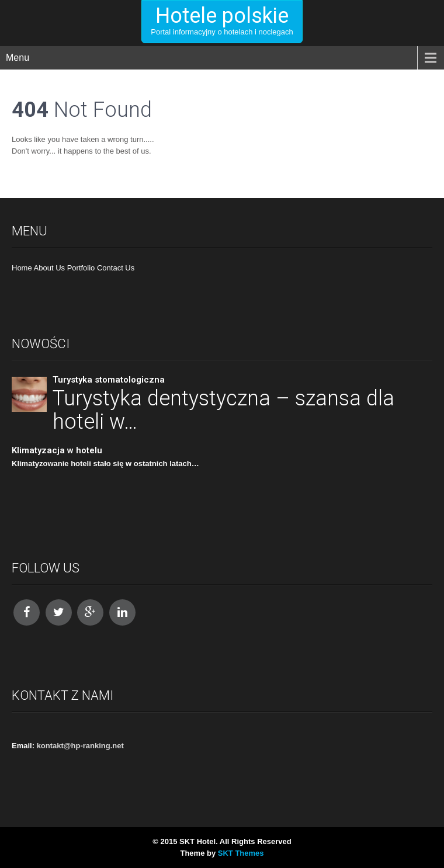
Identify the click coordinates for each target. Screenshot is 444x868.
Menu (18, 58)
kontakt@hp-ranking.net (80, 746)
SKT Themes (241, 853)
